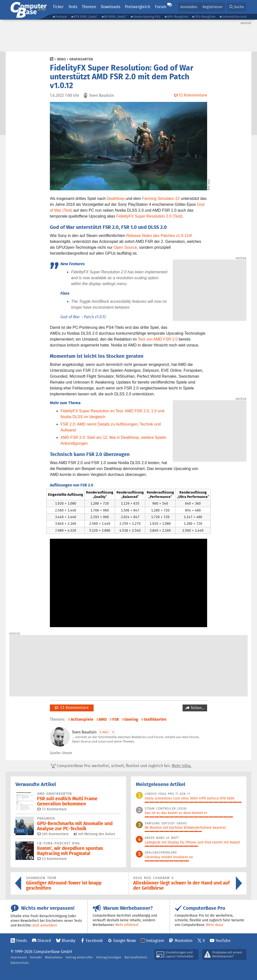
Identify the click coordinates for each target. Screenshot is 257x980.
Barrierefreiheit (136, 957)
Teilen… (197, 708)
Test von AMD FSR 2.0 (158, 339)
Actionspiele (82, 719)
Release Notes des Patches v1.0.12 (157, 236)
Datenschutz (20, 963)
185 (53, 834)
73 (52, 809)
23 (52, 859)
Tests (73, 7)
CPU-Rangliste (205, 17)
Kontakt (36, 957)
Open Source (125, 247)
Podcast (61, 17)
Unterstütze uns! (234, 17)
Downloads (110, 7)
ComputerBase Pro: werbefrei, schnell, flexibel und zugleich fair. (121, 766)
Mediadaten (54, 957)
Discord (44, 941)
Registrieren (213, 7)
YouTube (223, 941)
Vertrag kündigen (109, 957)
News (61, 59)
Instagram (155, 941)
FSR (116, 719)
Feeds (21, 941)
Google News (125, 941)
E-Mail (104, 732)
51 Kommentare (72, 708)
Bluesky (69, 941)
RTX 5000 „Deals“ (86, 17)
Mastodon (184, 941)
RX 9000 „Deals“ (115, 17)
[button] (237, 7)
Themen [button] (89, 7)
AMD (103, 719)
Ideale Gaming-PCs (147, 17)
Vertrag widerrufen (79, 957)
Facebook (94, 941)
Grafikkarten (81, 59)
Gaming (131, 719)
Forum (161, 7)
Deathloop (116, 199)
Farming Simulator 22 (161, 199)
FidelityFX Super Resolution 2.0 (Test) (149, 216)
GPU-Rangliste (178, 17)
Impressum (19, 957)
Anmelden (189, 7)
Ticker (58, 7)
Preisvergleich (137, 7)
